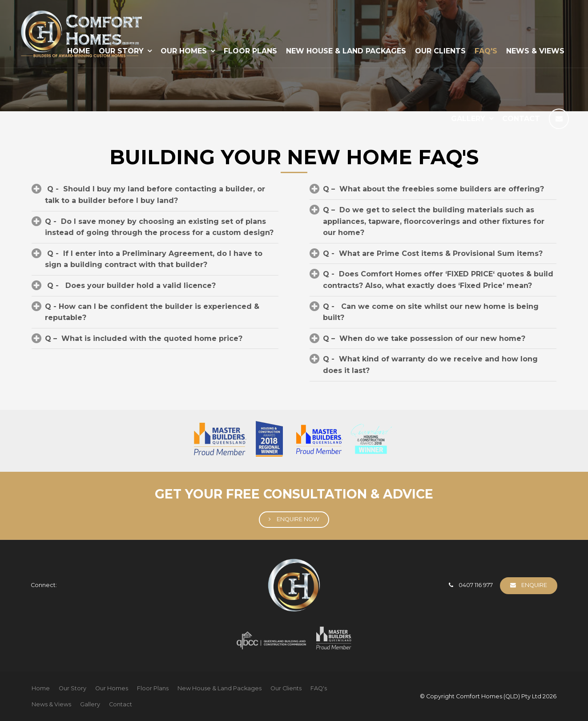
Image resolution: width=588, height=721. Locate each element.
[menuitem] (41, 689)
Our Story (72, 688)
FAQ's (486, 51)
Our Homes (184, 51)
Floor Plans (250, 51)
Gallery (468, 119)
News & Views (535, 51)
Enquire (534, 585)
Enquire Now (298, 519)
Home (41, 688)
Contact (521, 119)
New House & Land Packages (346, 51)
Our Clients (440, 51)
